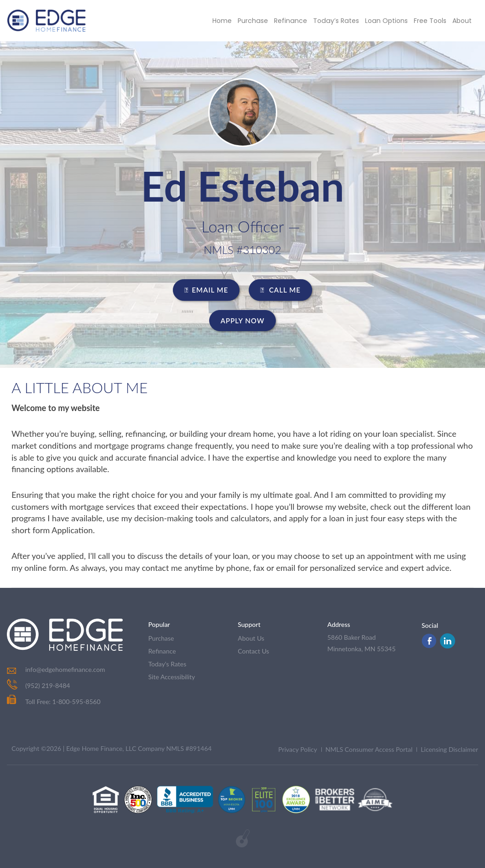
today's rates (168, 664)
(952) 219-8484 (48, 685)
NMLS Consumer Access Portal (369, 749)
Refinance (293, 21)
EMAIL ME (206, 290)
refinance (162, 651)
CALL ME (280, 290)
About (462, 21)
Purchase (255, 21)
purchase (161, 638)
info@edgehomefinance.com (65, 669)
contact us (253, 651)
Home (225, 21)
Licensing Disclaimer (449, 749)
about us (251, 638)
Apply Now (243, 321)
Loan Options (387, 21)
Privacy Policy (297, 749)
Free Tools (430, 21)
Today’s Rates (337, 21)
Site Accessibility (172, 677)
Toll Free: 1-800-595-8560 (54, 702)
